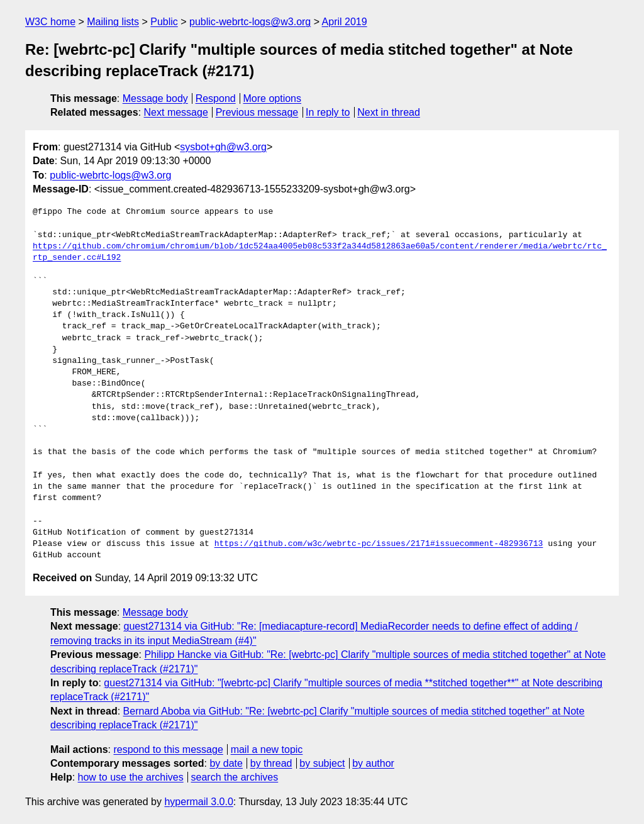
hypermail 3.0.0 (198, 802)
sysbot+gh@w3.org (223, 147)
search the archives (235, 777)
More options (273, 98)
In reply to (328, 112)
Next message (176, 112)
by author (373, 763)
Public (164, 22)
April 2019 (345, 22)
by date (226, 763)
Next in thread (389, 112)
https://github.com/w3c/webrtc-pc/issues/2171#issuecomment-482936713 (379, 544)
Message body (155, 98)
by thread (271, 763)
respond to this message (168, 749)
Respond (216, 98)
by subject (322, 763)
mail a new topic (267, 749)
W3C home (50, 22)
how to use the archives (131, 777)
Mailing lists (113, 22)
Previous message (257, 112)
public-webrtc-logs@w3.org (250, 22)
